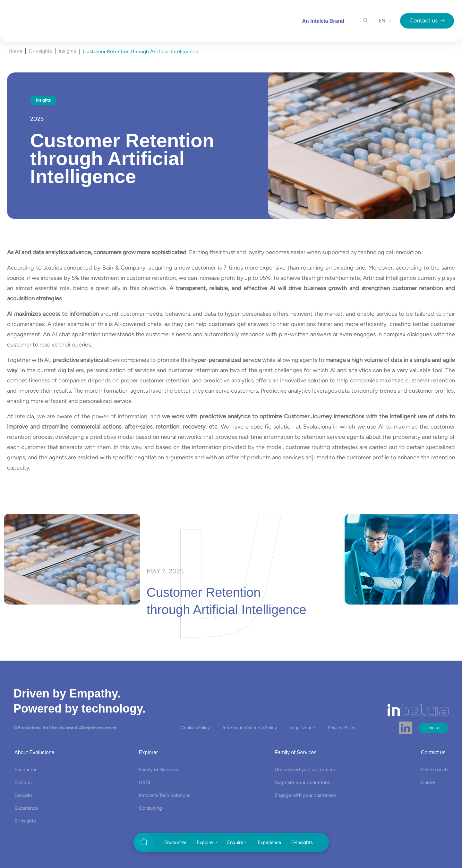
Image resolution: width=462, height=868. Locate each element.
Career (428, 782)
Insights (68, 51)
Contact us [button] (427, 21)
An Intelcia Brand (323, 21)
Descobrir (25, 795)
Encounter (26, 770)
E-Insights (40, 51)
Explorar (23, 782)
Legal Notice (302, 728)
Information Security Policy (250, 728)
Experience (26, 808)
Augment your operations (302, 782)
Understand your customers (305, 770)
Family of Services (158, 770)
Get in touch (434, 770)
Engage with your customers (306, 795)
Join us (433, 728)
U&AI (145, 782)
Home (16, 51)
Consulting (150, 808)
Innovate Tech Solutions (165, 795)
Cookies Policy (195, 728)
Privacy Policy (342, 728)
